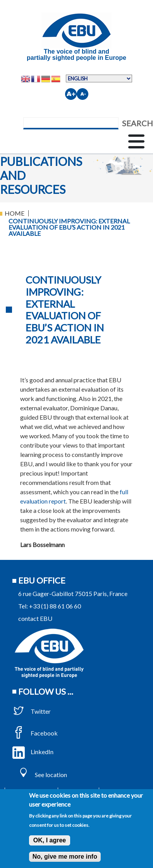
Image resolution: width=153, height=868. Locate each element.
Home (15, 213)
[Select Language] (99, 78)
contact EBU (35, 618)
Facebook (35, 733)
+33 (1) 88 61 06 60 (55, 606)
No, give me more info (65, 857)
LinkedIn (33, 752)
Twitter (32, 711)
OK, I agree (50, 840)
